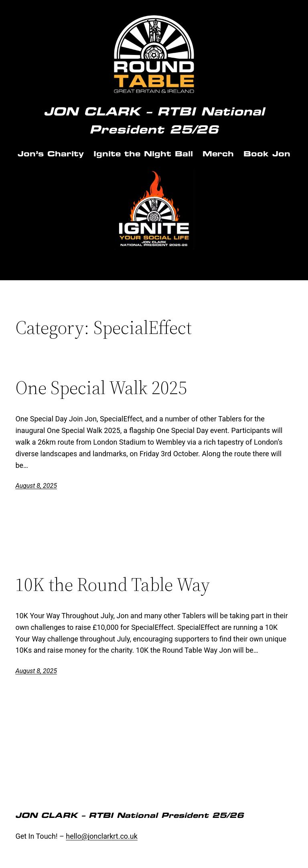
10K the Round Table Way (112, 584)
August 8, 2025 (36, 486)
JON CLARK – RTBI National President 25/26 (130, 815)
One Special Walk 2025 (101, 387)
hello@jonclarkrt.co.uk (102, 836)
